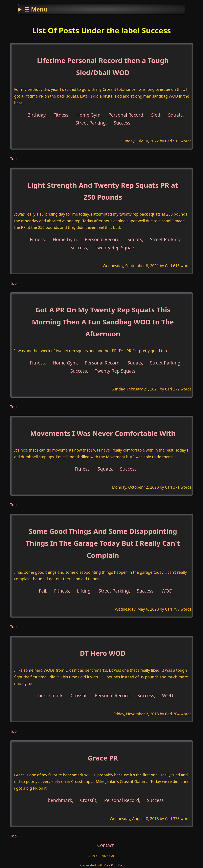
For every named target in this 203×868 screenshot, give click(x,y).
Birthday (37, 115)
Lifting (84, 591)
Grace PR (103, 758)
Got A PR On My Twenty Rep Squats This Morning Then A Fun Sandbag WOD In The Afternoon (103, 322)
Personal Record (126, 115)
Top (13, 159)
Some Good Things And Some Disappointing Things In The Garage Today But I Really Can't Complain (103, 543)
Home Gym (88, 115)
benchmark (50, 695)
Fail (43, 591)
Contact (105, 845)
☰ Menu (36, 9)
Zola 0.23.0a (113, 865)
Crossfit (79, 695)
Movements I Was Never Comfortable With (103, 433)
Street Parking (90, 123)
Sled (156, 115)
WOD (167, 591)
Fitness (61, 115)
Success (122, 123)
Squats (175, 115)
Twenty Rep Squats (115, 247)
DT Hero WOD (103, 653)
